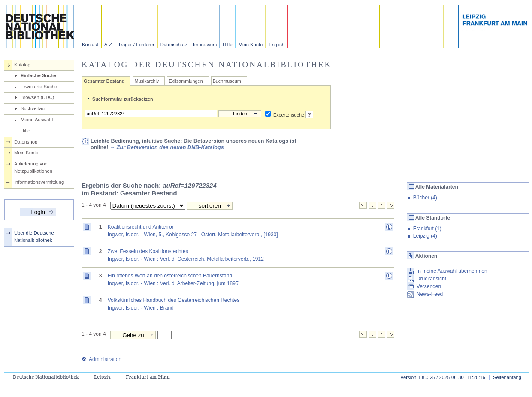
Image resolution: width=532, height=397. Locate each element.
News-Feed (430, 294)
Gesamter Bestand (104, 81)
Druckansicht (431, 279)
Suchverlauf (33, 108)
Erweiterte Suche (39, 87)
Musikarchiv (147, 81)
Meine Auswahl (37, 120)
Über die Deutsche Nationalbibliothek (34, 236)
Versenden (429, 286)
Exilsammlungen (186, 81)
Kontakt (90, 45)
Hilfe (227, 45)
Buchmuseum (227, 81)
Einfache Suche (38, 75)
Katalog (22, 65)
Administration (101, 359)
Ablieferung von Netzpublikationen (33, 167)
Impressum (205, 45)
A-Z (108, 45)
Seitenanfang (507, 377)
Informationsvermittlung (39, 182)
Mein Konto (251, 45)
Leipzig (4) (425, 236)
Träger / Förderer (136, 45)
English (277, 45)
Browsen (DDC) (37, 97)
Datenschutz (174, 45)
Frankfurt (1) (427, 229)
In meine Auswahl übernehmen (452, 271)
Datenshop (26, 142)
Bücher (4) (425, 198)
